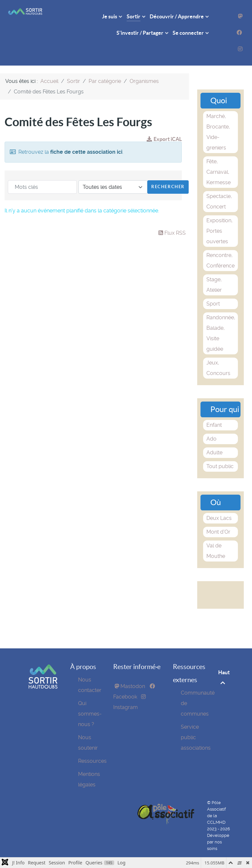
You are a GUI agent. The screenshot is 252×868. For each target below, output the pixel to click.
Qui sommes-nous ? (90, 714)
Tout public (220, 466)
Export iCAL (164, 139)
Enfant (214, 425)
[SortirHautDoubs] (43, 687)
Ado (211, 439)
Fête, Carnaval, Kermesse (219, 172)
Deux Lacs (219, 518)
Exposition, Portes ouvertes (220, 231)
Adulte (214, 453)
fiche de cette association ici (86, 152)
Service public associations (196, 737)
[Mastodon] (240, 16)
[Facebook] (239, 33)
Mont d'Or (218, 532)
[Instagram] (240, 49)
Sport (213, 304)
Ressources (92, 761)
